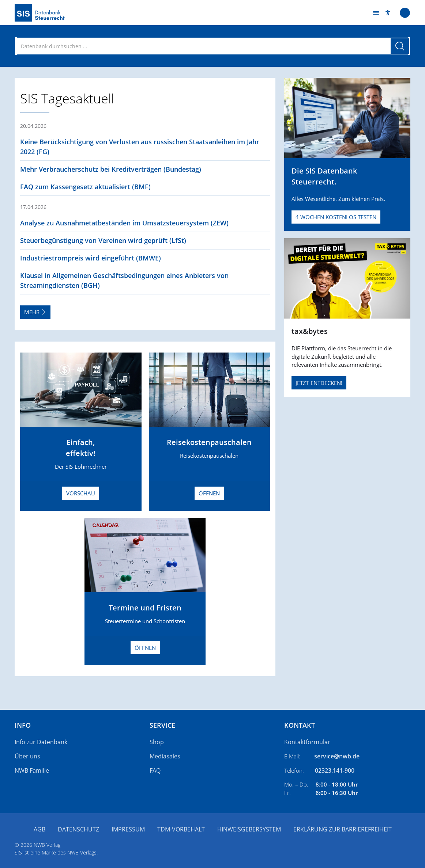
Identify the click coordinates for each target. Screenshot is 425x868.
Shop (157, 742)
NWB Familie (32, 770)
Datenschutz (78, 829)
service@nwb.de (337, 756)
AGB (40, 829)
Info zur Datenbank (41, 742)
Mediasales (165, 756)
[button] (388, 13)
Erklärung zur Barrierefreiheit (343, 829)
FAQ (155, 770)
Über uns (27, 756)
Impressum (128, 829)
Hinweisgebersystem (249, 829)
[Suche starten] (400, 46)
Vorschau (81, 493)
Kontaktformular (307, 742)
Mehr (35, 312)
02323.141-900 (335, 770)
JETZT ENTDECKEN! (319, 383)
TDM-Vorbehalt (181, 829)
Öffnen (209, 493)
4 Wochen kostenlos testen (336, 217)
